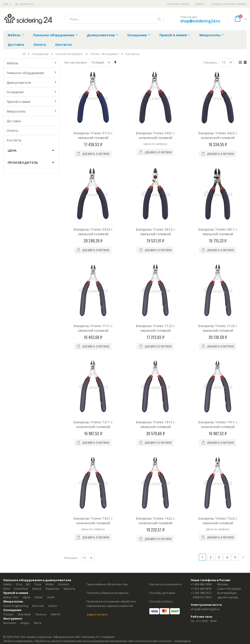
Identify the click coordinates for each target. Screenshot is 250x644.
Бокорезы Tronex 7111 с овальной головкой (93, 234)
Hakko (8, 397)
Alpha (27, 410)
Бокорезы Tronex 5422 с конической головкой (218, 135)
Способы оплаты (161, 414)
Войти (200, 4)
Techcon (41, 427)
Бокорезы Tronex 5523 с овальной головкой (93, 185)
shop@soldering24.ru (200, 21)
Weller (50, 397)
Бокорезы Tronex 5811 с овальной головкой (218, 185)
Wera (38, 436)
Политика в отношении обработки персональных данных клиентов (111, 417)
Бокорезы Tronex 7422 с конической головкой (155, 333)
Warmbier (24, 427)
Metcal (37, 401)
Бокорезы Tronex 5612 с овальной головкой (155, 185)
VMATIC (56, 427)
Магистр (69, 401)
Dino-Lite (38, 418)
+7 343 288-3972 (201, 406)
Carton (53, 418)
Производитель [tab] (23, 162)
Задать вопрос (97, 427)
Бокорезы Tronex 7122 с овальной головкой (155, 234)
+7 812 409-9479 (201, 401)
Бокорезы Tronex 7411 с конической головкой (218, 284)
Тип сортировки (75, 62)
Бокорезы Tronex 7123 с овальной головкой (218, 234)
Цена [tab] (12, 150)
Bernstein (10, 436)
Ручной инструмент (69, 54)
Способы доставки (162, 406)
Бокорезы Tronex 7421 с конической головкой (93, 333)
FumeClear (21, 401)
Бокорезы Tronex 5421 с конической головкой (155, 135)
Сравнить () (25, 4)
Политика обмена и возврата (107, 406)
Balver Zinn (11, 410)
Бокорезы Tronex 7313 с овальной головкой (155, 284)
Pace (38, 397)
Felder (39, 410)
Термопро (52, 401)
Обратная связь (178, 4)
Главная (24, 54)
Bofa (6, 401)
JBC (28, 397)
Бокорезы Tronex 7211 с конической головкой (93, 284)
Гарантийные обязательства (107, 397)
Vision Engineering (16, 418)
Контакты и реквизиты (165, 397)
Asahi (51, 410)
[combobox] (115, 19)
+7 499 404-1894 (201, 397)
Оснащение (40, 54)
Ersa (19, 397)
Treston (8, 427)
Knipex (25, 436)
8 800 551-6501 (202, 410)
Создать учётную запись (229, 4)
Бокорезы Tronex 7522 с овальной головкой (218, 333)
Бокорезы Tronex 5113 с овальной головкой (93, 135)
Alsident (64, 397)
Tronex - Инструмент (104, 54)
